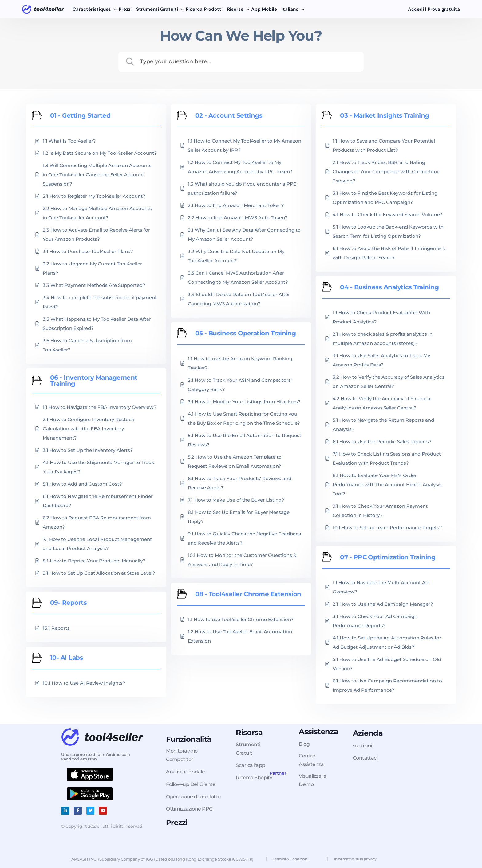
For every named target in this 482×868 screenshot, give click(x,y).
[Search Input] (249, 62)
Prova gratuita (444, 9)
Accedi (417, 9)
